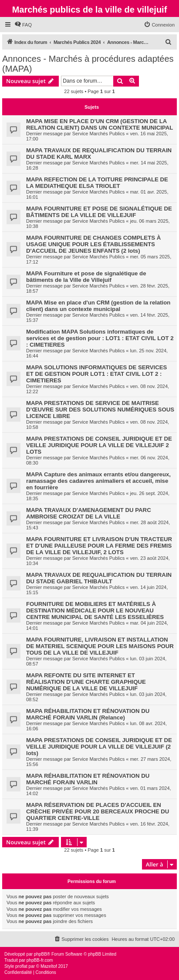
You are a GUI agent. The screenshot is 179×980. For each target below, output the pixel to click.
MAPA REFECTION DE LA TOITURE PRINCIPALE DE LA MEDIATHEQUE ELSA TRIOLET (97, 183)
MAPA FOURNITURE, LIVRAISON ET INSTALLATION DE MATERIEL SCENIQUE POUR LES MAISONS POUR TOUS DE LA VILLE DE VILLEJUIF (100, 646)
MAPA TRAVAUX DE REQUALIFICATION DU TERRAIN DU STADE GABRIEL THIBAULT (99, 578)
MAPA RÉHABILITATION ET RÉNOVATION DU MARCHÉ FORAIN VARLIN (88, 779)
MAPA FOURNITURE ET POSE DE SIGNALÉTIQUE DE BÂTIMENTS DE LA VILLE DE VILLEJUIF (99, 212)
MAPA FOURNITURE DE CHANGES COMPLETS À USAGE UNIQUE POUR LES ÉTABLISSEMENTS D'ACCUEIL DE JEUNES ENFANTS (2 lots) (93, 244)
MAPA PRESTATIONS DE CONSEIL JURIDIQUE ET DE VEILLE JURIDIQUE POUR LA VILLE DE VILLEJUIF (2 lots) (99, 747)
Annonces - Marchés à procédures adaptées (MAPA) (88, 64)
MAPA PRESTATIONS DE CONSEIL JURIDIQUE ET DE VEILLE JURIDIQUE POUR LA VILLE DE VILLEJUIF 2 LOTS (99, 445)
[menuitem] (23, 25)
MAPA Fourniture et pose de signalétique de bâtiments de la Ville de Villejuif (86, 277)
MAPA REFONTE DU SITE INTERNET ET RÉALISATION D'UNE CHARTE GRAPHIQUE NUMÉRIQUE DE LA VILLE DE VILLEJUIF (86, 682)
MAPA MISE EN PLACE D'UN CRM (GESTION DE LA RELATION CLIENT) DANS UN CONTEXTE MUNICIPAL (100, 124)
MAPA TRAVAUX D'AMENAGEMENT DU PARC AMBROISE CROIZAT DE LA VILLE (89, 513)
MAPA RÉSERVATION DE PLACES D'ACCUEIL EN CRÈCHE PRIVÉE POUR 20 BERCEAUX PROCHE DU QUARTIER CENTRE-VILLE (98, 811)
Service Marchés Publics (98, 134)
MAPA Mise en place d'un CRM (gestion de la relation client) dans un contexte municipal (98, 306)
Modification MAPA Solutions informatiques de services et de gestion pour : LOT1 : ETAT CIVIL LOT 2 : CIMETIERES (100, 338)
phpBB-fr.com (40, 960)
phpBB (41, 954)
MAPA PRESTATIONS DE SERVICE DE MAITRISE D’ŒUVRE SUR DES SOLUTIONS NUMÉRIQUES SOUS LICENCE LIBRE (100, 410)
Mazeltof (49, 966)
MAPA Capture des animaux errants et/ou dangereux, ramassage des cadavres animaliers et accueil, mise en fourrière (98, 481)
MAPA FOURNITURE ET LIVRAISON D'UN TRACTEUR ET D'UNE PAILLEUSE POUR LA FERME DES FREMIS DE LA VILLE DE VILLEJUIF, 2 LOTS (99, 546)
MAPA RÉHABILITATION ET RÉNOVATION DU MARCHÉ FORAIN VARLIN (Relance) (88, 714)
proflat (21, 966)
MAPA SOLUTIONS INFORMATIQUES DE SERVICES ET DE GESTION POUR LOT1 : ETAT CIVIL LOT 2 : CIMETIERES (96, 374)
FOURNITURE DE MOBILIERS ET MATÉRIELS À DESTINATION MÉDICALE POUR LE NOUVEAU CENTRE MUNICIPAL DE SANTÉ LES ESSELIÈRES (95, 610)
